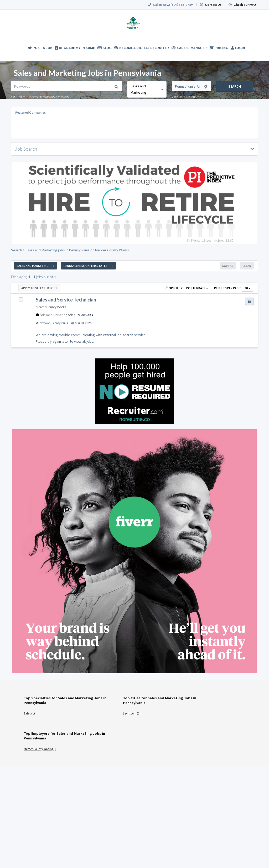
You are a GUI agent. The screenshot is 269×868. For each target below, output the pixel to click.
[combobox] (147, 89)
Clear (247, 266)
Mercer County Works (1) (40, 749)
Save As (228, 266)
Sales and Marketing (53, 315)
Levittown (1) (132, 713)
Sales (71, 315)
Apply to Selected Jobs (39, 288)
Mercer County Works (51, 307)
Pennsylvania (60, 323)
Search (235, 86)
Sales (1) (29, 713)
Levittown (44, 323)
